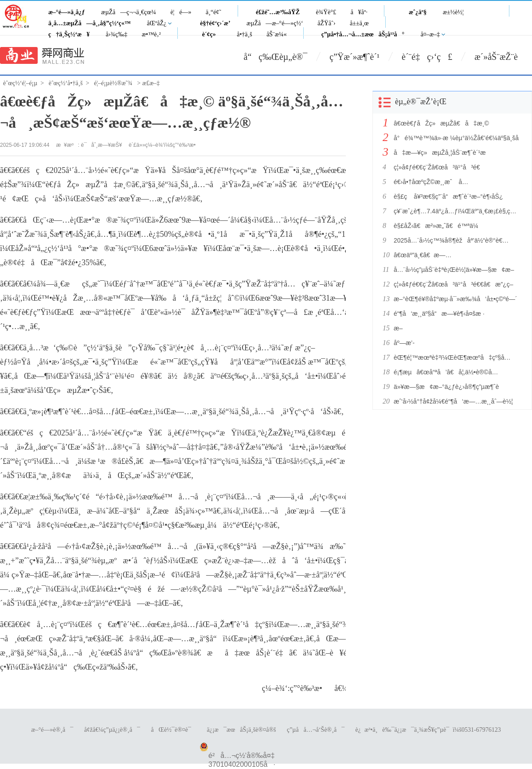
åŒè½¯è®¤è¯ (174, 730)
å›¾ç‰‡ (117, 34)
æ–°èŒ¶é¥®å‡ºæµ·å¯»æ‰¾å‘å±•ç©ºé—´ (456, 299)
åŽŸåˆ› (326, 23)
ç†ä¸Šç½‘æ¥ (69, 34)
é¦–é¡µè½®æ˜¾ (113, 83)
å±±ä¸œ (359, 23)
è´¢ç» (211, 34)
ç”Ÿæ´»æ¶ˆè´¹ (354, 57)
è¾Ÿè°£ (326, 12)
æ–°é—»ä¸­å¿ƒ (67, 12)
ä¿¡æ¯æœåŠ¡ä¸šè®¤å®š (241, 730)
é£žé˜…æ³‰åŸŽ (278, 12)
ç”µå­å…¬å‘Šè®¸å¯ (316, 730)
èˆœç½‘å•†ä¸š (66, 83)
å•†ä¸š (244, 34)
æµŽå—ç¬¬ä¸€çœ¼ (129, 12)
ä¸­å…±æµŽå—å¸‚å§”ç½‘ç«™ (90, 23)
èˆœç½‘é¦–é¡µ (20, 83)
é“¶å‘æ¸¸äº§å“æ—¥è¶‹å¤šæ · (439, 314)
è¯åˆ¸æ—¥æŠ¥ (102, 145)
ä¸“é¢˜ (213, 12)
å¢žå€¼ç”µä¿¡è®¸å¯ (112, 730)
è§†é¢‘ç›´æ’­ (215, 23)
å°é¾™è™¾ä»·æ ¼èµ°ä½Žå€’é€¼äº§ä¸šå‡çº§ (456, 138)
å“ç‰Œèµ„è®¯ (276, 57)
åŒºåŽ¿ (156, 23)
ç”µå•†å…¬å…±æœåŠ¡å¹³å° (363, 34)
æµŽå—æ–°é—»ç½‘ (275, 23)
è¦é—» (181, 12)
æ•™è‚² (151, 34)
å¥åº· (359, 12)
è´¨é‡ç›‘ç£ (427, 57)
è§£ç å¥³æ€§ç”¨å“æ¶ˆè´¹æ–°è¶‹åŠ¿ (448, 196)
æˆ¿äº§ (418, 12)
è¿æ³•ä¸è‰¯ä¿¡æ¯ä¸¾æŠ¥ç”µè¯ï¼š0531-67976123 (428, 730)
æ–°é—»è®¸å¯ (52, 730)
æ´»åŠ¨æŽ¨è (503, 57)
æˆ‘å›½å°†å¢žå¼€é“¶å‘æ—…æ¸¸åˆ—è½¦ (453, 401)
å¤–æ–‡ (430, 34)
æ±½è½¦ (453, 12)
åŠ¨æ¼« (277, 34)
